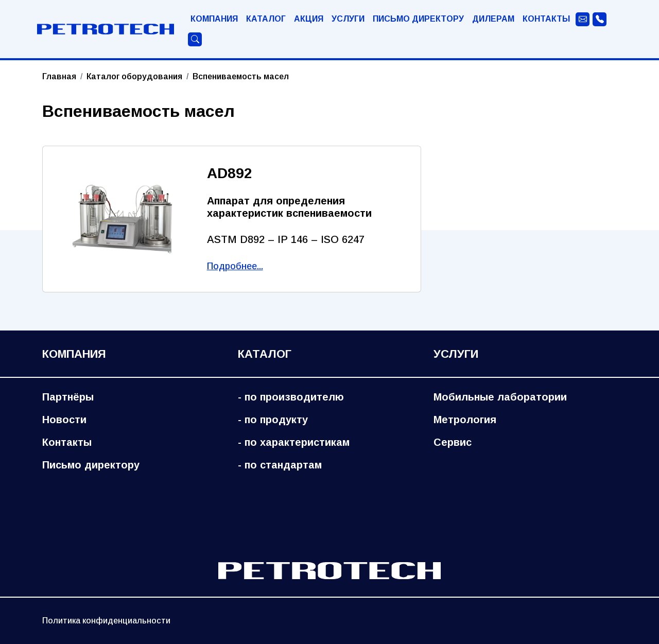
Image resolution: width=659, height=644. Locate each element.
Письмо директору (418, 19)
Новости (64, 420)
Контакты (546, 19)
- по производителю (291, 397)
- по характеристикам (294, 442)
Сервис (453, 442)
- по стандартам (280, 465)
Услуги (348, 19)
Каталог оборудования (134, 76)
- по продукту (273, 420)
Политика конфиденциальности (106, 621)
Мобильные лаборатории (500, 397)
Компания (214, 19)
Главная (59, 76)
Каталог (266, 19)
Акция (309, 19)
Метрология (465, 420)
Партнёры (68, 397)
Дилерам (493, 19)
